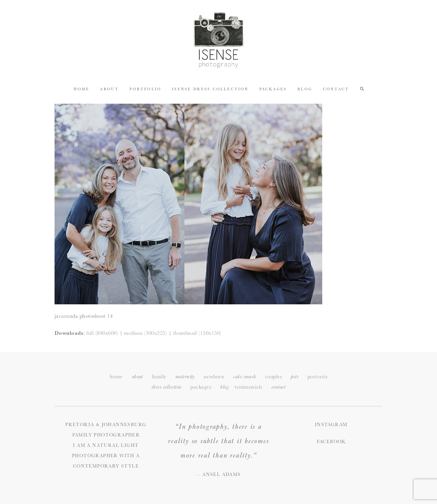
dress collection (167, 387)
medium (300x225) (145, 333)
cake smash (245, 377)
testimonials (248, 387)
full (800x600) (102, 333)
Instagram (331, 424)
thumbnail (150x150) (197, 333)
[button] (362, 89)
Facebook (331, 441)
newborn (214, 376)
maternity (185, 377)
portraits (317, 376)
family (159, 376)
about (137, 377)
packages (201, 387)
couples (273, 376)
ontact (278, 387)
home (116, 376)
